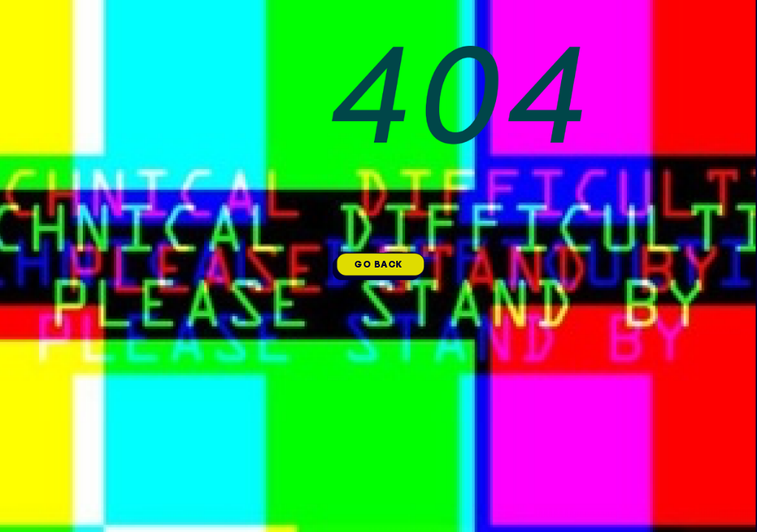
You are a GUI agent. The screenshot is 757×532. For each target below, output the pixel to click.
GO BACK (378, 264)
